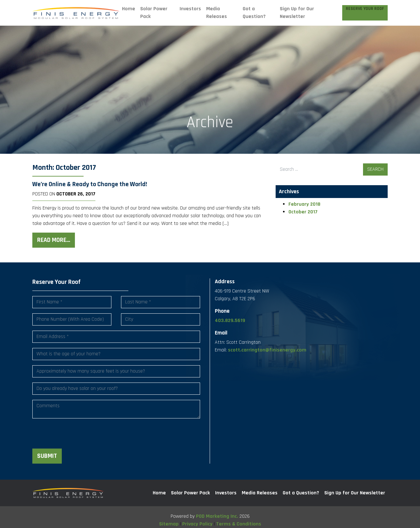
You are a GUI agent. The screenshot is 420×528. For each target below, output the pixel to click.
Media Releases (217, 13)
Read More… (54, 240)
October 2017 (303, 212)
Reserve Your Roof (365, 9)
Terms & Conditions (239, 524)
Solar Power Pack (154, 13)
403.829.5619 (230, 321)
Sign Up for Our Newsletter (297, 13)
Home (129, 9)
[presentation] (81, 436)
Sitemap (169, 524)
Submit (47, 456)
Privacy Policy (197, 524)
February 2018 (304, 204)
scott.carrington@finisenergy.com (267, 350)
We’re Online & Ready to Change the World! (90, 184)
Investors (190, 9)
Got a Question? (254, 13)
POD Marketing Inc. (217, 516)
